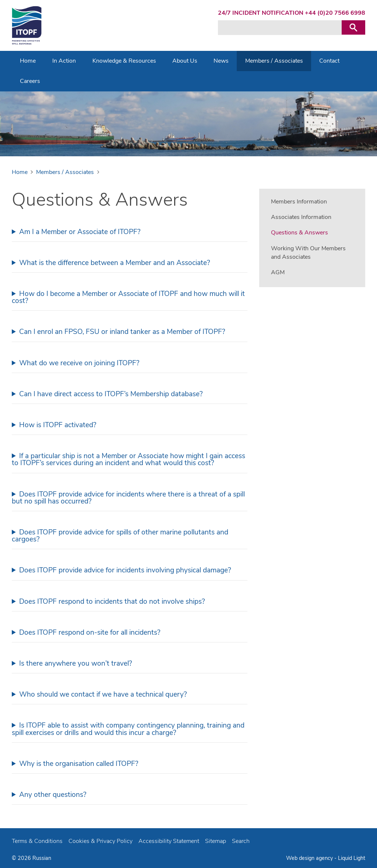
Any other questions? (53, 795)
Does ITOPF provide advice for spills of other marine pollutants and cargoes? (120, 536)
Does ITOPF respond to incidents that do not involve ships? (112, 602)
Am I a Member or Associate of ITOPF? (80, 232)
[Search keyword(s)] (280, 28)
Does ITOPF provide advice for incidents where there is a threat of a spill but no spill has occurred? (128, 498)
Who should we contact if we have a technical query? (103, 694)
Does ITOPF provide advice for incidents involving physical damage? (125, 570)
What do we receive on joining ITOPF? (79, 363)
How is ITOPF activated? (58, 425)
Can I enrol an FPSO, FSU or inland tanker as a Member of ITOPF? (122, 332)
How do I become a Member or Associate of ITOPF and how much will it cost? (128, 297)
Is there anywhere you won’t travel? (76, 663)
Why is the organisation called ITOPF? (79, 764)
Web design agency (310, 858)
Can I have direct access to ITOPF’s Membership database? (111, 394)
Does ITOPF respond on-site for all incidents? (90, 632)
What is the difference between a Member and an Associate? (115, 263)
